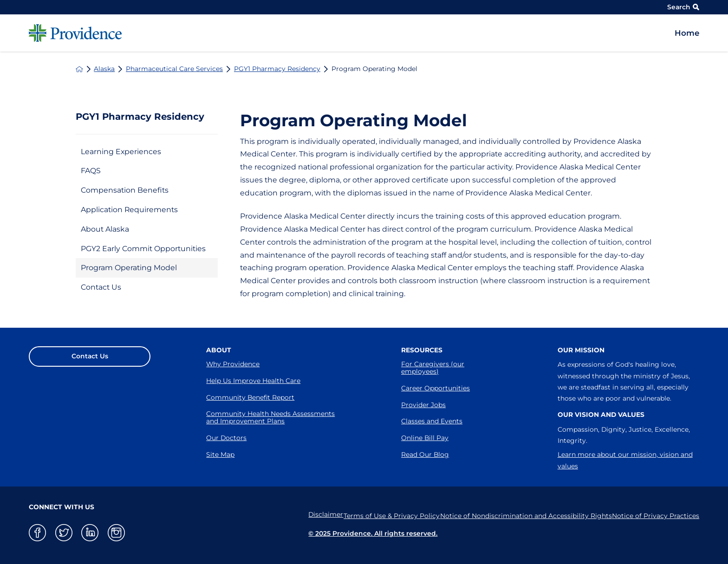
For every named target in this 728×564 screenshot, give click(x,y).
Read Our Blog (425, 454)
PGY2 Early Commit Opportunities (143, 249)
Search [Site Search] (683, 7)
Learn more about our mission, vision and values (625, 460)
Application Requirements (129, 210)
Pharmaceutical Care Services (174, 69)
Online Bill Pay (425, 438)
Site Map (220, 454)
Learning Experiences (121, 152)
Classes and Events (432, 421)
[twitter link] (64, 533)
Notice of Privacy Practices (656, 514)
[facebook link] (37, 533)
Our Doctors (226, 438)
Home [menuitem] (687, 33)
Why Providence (233, 364)
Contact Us (101, 287)
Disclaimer (305, 514)
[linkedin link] (90, 533)
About (219, 350)
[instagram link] (116, 533)
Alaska (104, 69)
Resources (422, 350)
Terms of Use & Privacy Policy (378, 514)
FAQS (91, 171)
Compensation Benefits (125, 190)
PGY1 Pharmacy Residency (277, 69)
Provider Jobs (423, 405)
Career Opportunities (435, 388)
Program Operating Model (129, 268)
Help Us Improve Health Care (253, 381)
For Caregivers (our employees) (433, 368)
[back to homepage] (79, 69)
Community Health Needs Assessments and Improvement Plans (270, 417)
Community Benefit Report (250, 397)
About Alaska (105, 229)
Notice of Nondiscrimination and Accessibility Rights (519, 514)
